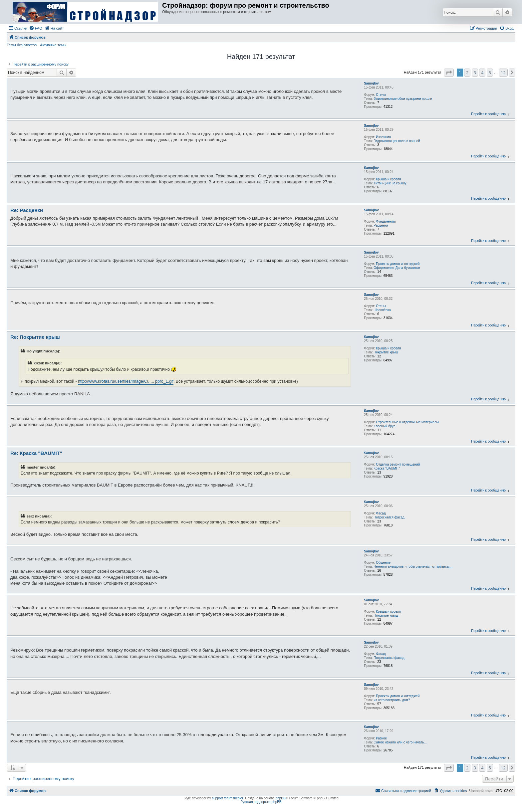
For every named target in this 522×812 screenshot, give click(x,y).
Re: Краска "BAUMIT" (36, 453)
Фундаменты (386, 221)
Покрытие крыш (386, 352)
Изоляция (383, 137)
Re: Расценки (27, 210)
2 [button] (467, 73)
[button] (449, 73)
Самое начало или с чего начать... (400, 742)
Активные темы (53, 45)
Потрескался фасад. (389, 517)
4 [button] (482, 73)
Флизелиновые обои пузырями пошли (403, 99)
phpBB (281, 798)
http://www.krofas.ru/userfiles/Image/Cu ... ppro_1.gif (126, 381)
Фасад (381, 513)
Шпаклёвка (382, 310)
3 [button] (475, 73)
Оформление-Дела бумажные (397, 268)
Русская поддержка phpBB (261, 802)
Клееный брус (384, 426)
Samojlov (371, 83)
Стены (381, 95)
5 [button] (490, 73)
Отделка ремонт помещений (398, 464)
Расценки (381, 225)
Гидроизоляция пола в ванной (397, 141)
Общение (383, 563)
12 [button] (503, 73)
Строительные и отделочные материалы (407, 422)
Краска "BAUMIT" (387, 468)
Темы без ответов (22, 45)
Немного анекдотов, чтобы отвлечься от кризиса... (412, 567)
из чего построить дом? (392, 700)
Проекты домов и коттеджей (398, 264)
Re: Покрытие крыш (35, 337)
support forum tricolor (227, 798)
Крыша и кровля (388, 179)
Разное (381, 738)
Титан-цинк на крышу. (390, 183)
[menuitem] (36, 28)
